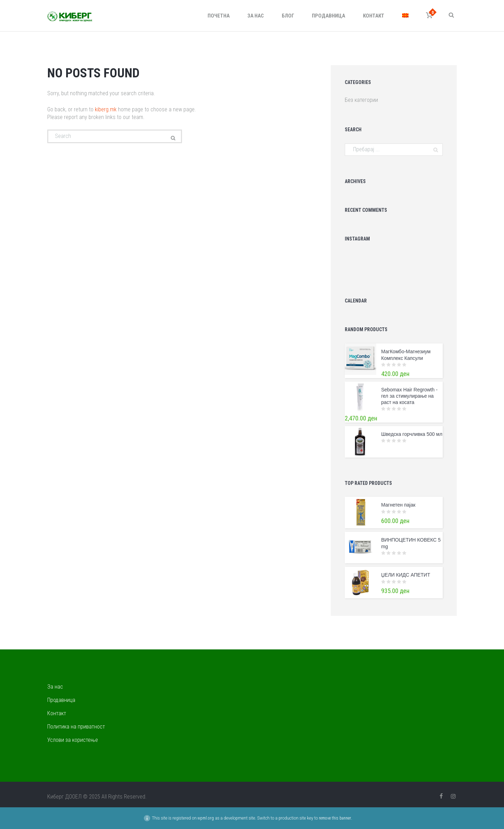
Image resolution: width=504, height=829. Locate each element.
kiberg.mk (106, 109)
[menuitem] (405, 16)
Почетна (219, 16)
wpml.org (206, 818)
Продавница (328, 16)
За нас (256, 16)
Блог (288, 16)
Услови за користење (73, 740)
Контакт (374, 16)
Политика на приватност (76, 727)
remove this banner (335, 818)
